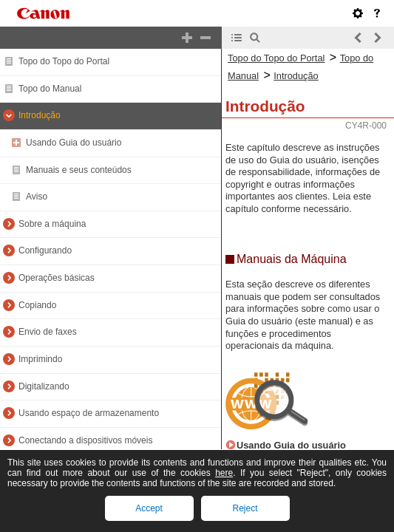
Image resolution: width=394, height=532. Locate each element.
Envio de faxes (48, 332)
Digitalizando (44, 386)
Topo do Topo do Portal (64, 61)
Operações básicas (57, 278)
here (224, 473)
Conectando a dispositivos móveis (85, 440)
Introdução (40, 115)
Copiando (37, 305)
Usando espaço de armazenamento (89, 413)
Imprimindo (40, 359)
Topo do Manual (50, 89)
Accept (149, 508)
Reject (245, 508)
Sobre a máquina (52, 224)
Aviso (37, 197)
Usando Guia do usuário (74, 143)
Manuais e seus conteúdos (79, 170)
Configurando (45, 250)
